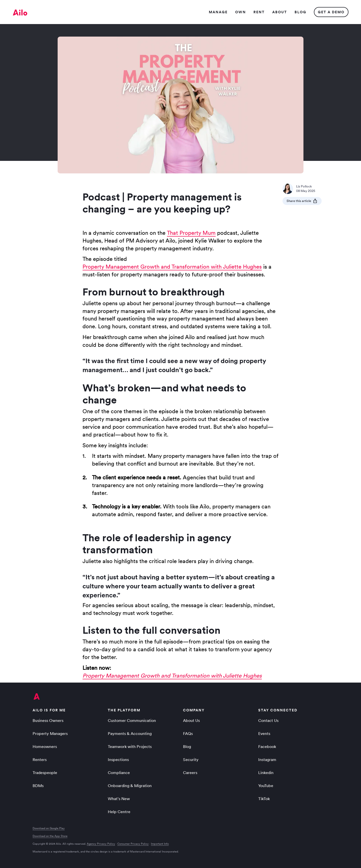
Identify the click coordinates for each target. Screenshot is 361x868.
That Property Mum (191, 233)
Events (264, 733)
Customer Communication (132, 720)
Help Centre (119, 812)
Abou (279, 12)
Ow (240, 12)
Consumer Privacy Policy (133, 844)
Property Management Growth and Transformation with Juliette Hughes (172, 267)
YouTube (266, 786)
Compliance (119, 773)
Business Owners (48, 720)
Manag (218, 12)
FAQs (188, 733)
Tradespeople (45, 773)
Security (191, 760)
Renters (40, 760)
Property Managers (50, 733)
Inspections (118, 760)
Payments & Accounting (130, 733)
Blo (300, 12)
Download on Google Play (49, 828)
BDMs (38, 786)
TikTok (264, 799)
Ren (259, 12)
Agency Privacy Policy (101, 844)
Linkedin (266, 773)
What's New (119, 799)
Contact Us (268, 720)
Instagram (267, 760)
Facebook (267, 746)
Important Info (160, 844)
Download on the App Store (50, 836)
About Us (191, 720)
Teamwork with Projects (130, 746)
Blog (187, 746)
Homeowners (45, 746)
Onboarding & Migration (130, 786)
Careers (190, 773)
